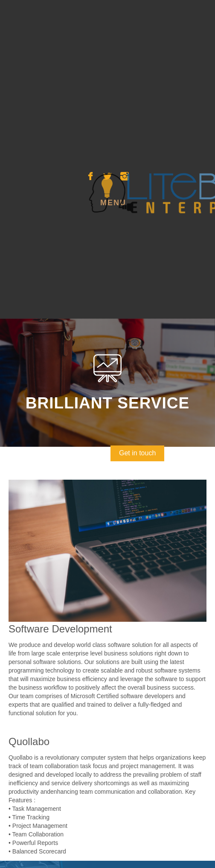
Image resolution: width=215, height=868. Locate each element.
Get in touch (138, 445)
